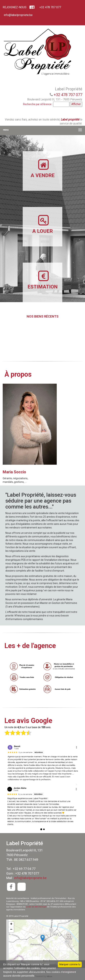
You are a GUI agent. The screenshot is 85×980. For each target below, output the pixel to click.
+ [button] (11, 924)
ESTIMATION (43, 280)
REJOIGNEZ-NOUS (15, 7)
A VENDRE (43, 168)
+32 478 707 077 (50, 7)
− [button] (11, 930)
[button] (9, 784)
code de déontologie (36, 907)
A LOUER (42, 224)
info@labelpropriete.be (18, 15)
